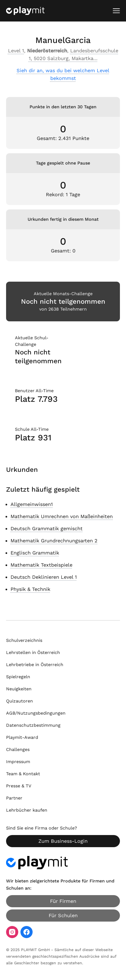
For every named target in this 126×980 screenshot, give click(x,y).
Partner (14, 798)
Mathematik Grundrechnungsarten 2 (54, 541)
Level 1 (16, 51)
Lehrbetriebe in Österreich (35, 665)
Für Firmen (63, 901)
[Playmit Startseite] (25, 11)
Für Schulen (63, 915)
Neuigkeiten (19, 689)
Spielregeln (18, 677)
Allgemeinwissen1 (32, 504)
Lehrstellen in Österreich (33, 652)
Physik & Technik (30, 589)
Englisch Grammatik (35, 553)
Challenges (18, 749)
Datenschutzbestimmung (33, 725)
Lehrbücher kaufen (27, 810)
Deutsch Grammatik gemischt (47, 528)
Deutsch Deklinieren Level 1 (44, 577)
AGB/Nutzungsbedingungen (36, 713)
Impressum (18, 762)
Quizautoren (19, 701)
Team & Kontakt (23, 774)
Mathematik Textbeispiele (41, 565)
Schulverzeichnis (24, 640)
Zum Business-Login (63, 841)
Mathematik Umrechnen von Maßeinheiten (62, 516)
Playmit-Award (22, 737)
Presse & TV (19, 786)
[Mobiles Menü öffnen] (116, 11)
